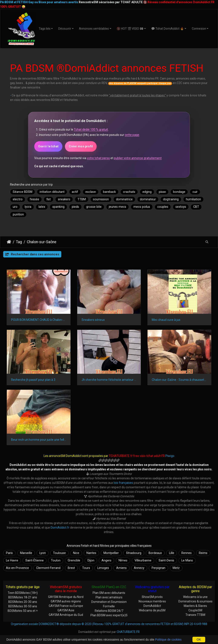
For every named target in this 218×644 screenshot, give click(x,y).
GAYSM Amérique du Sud (66, 615)
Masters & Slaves (195, 606)
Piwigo (170, 456)
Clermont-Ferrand (48, 568)
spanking (58, 207)
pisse (162, 192)
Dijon (91, 560)
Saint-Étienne (34, 560)
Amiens (121, 568)
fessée (34, 199)
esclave (91, 192)
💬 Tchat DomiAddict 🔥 (167, 29)
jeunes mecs (118, 207)
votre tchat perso (98, 158)
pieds (75, 207)
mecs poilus (142, 207)
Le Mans (187, 560)
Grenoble (74, 560)
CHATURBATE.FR (128, 632)
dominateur (148, 199)
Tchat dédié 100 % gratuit (91, 129)
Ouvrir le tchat (48, 146)
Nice (76, 553)
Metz (176, 568)
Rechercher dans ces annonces (32, 254)
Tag (19, 242)
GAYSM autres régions (66, 601)
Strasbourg (134, 553)
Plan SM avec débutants (109, 593)
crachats (129, 192)
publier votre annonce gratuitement (138, 158)
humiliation (193, 199)
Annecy (139, 568)
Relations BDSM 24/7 (109, 611)
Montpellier (111, 553)
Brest (71, 568)
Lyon (43, 553)
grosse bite (94, 207)
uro (15, 207)
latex (42, 207)
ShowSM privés (152, 597)
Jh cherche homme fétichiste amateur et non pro (109, 380)
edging (147, 192)
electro (18, 199)
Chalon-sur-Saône (42, 242)
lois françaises (123, 483)
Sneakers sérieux (93, 320)
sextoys (181, 207)
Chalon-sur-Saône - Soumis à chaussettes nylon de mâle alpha (179, 380)
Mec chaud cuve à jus (166, 320)
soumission (101, 199)
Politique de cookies (168, 640)
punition (18, 214)
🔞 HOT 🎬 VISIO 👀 (130, 29)
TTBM (82, 199)
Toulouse (59, 553)
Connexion (199, 29)
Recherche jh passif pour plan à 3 (33, 380)
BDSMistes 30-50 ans (23, 606)
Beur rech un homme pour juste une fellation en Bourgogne (39, 440)
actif (75, 192)
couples (163, 207)
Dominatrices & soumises (195, 601)
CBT (196, 207)
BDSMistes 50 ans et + (23, 611)
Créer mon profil (81, 146)
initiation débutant (52, 192)
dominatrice (124, 199)
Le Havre (12, 560)
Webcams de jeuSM (152, 610)
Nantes (91, 553)
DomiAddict (9, 242)
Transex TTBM (195, 615)
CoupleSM (195, 610)
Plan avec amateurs (109, 597)
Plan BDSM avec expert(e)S (109, 615)
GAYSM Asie (66, 610)
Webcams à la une (195, 597)
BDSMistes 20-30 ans (23, 602)
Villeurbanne (143, 560)
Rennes (186, 553)
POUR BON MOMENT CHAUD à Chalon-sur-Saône (39, 320)
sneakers (64, 199)
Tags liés (45, 29)
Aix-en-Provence (17, 568)
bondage (179, 192)
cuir (195, 192)
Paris (9, 553)
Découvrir (65, 29)
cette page (132, 135)
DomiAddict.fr (60, 528)
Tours (86, 568)
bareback (109, 192)
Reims (203, 553)
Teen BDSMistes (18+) (23, 593)
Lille (172, 553)
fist (49, 199)
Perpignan (158, 568)
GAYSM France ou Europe (66, 606)
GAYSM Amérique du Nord (66, 597)
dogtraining (171, 199)
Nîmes (123, 560)
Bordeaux (155, 553)
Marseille (26, 553)
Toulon (56, 560)
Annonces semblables (94, 29)
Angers (106, 560)
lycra (28, 207)
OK (199, 640)
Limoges (103, 568)
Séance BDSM (23, 192)
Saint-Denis (166, 560)
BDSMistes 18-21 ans (23, 597)
